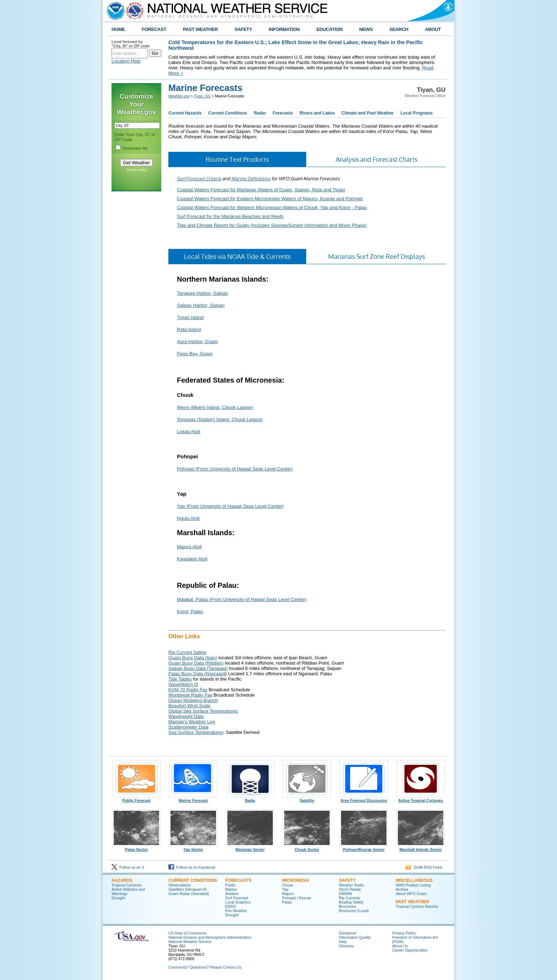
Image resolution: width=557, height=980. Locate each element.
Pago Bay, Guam (195, 354)
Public (230, 885)
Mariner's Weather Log (192, 722)
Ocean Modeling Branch (193, 700)
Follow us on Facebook (192, 867)
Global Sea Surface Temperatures (203, 711)
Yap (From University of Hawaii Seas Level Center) (230, 506)
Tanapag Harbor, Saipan (202, 293)
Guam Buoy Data (186, 658)
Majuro (288, 894)
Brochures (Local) (354, 911)
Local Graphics (238, 902)
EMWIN (345, 894)
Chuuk (288, 885)
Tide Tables (180, 679)
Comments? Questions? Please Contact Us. (205, 967)
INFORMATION (284, 29)
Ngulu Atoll (188, 518)
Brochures (348, 906)
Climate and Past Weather (367, 113)
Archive (402, 889)
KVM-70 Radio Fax (188, 690)
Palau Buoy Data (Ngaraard (197, 674)
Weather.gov (179, 96)
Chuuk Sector (307, 848)
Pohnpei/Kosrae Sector (364, 848)
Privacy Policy (136, 170)
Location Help (126, 61)
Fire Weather (236, 911)
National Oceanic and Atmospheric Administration (210, 937)
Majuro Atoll (189, 547)
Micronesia (296, 880)
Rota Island (189, 329)
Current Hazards (185, 113)
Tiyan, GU (202, 96)
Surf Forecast (237, 898)
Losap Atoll (188, 432)
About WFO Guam (411, 894)
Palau (287, 902)
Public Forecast (136, 799)
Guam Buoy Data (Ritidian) (196, 663)
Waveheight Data (186, 716)
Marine (231, 889)
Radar (260, 113)
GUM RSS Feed (424, 867)
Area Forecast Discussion (364, 799)
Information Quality (355, 937)
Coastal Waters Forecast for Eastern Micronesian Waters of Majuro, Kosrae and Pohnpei (270, 199)
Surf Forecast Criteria (199, 179)
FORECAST (154, 29)
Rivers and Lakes (317, 113)
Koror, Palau (190, 611)
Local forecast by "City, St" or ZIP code (131, 44)
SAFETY (243, 29)
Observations (180, 885)
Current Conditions (228, 113)
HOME (118, 29)
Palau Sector (136, 848)
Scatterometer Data (188, 727)
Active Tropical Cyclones (421, 799)
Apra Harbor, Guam (198, 342)
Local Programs (417, 113)
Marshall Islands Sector (421, 848)
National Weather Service (190, 942)
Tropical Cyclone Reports (417, 906)
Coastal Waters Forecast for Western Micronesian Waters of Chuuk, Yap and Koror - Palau (272, 207)
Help (343, 942)
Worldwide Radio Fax (190, 695)
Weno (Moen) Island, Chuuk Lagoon (215, 407)
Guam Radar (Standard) (189, 894)
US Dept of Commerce (187, 933)
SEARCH (399, 29)
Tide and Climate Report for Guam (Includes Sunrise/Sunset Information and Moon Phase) (272, 225)
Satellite (307, 799)
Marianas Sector (250, 848)
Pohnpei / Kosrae (297, 898)
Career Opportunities (410, 950)
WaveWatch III (183, 684)
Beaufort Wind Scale (190, 706)
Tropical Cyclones (126, 885)
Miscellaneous (414, 880)
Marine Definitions (251, 179)
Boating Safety (351, 902)
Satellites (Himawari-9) (187, 889)
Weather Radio (351, 885)
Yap (285, 889)
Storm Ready (350, 889)
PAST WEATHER (200, 29)
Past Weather (412, 902)
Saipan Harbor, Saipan (201, 305)
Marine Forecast (193, 799)
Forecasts (283, 113)
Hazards (122, 880)
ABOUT (433, 29)
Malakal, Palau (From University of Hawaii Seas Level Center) (242, 599)
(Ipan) (211, 658)
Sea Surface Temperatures (196, 732)
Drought (118, 898)
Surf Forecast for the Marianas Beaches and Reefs (230, 216)
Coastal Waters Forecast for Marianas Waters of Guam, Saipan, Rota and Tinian (261, 190)
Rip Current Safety (187, 652)
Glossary (346, 946)
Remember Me (135, 148)
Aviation (232, 894)
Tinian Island (190, 317)
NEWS (366, 29)
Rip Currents (350, 898)
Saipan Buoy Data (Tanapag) (198, 668)
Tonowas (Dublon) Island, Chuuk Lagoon (220, 419)
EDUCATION (329, 29)
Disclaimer (348, 933)
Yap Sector (193, 848)
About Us (400, 946)
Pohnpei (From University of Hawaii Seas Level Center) (235, 469)
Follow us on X (128, 867)
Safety (347, 880)
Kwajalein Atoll (192, 559)
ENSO (231, 906)
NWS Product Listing (413, 885)
